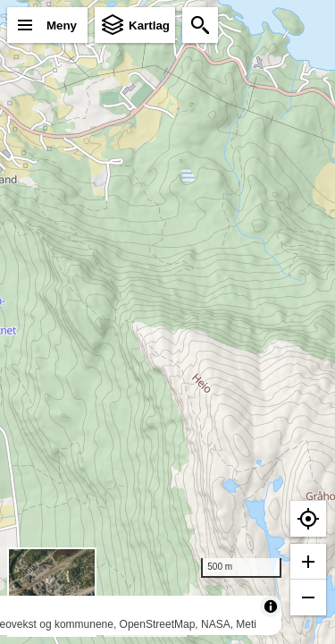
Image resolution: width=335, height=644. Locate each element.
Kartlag (149, 25)
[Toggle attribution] (271, 606)
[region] (167, 322)
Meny (62, 25)
